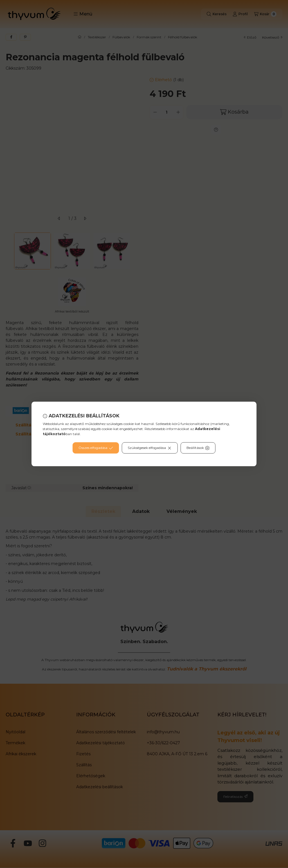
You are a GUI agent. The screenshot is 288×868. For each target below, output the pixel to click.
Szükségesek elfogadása (150, 448)
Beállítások (198, 448)
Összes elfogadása (96, 448)
